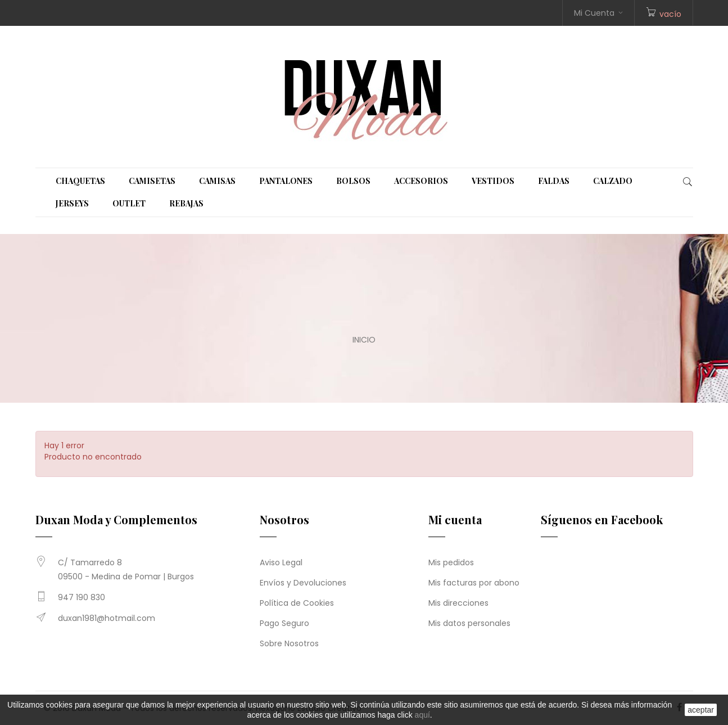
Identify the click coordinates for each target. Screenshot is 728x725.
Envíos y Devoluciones (303, 583)
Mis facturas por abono (474, 583)
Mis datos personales (469, 623)
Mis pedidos (451, 562)
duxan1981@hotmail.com (107, 618)
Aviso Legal (281, 562)
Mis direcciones (458, 603)
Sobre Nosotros (289, 643)
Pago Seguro (284, 623)
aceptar (701, 710)
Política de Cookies (297, 603)
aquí (422, 715)
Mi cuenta (455, 519)
